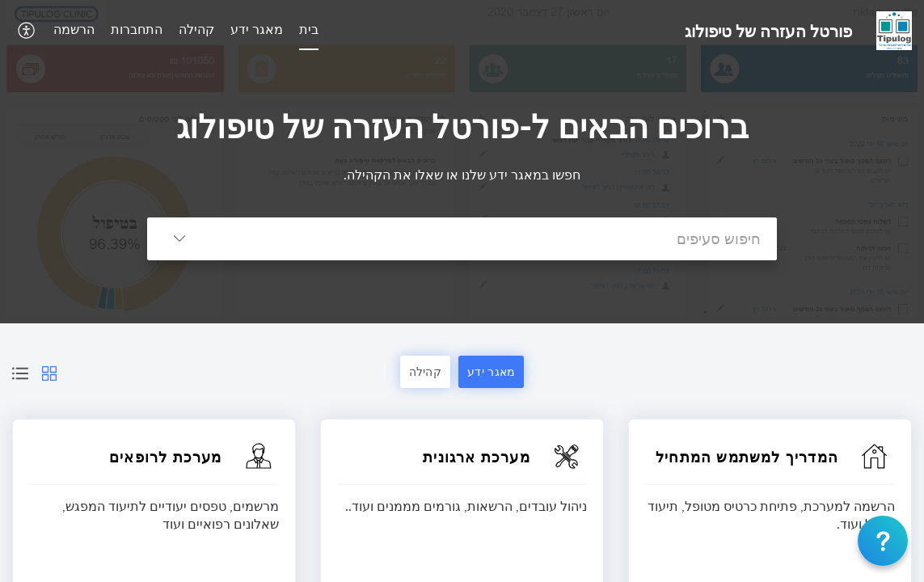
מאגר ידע (257, 29)
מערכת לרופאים (166, 457)
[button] (25, 30)
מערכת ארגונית (477, 457)
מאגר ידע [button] (491, 371)
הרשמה (74, 29)
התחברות (137, 29)
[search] (494, 239)
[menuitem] (309, 31)
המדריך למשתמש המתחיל (747, 457)
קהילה (196, 29)
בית (309, 29)
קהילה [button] (426, 371)
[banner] (462, 162)
